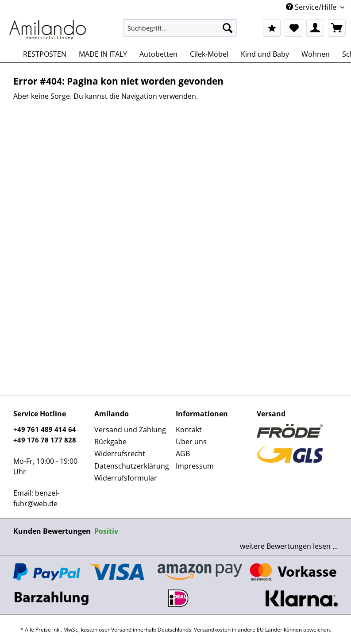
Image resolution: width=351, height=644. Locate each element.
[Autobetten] (158, 54)
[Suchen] (228, 28)
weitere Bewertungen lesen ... (289, 546)
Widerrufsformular (126, 478)
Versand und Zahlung (130, 430)
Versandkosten (212, 630)
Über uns (191, 442)
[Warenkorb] (337, 28)
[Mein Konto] (315, 28)
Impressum (195, 466)
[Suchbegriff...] (180, 28)
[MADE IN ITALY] (103, 54)
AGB (183, 454)
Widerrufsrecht (120, 454)
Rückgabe (110, 442)
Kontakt (189, 430)
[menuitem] (180, 32)
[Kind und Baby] (265, 54)
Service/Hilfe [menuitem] (312, 7)
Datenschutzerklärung (132, 466)
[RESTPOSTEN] (45, 54)
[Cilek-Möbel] (209, 54)
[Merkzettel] (293, 28)
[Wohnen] (316, 54)
